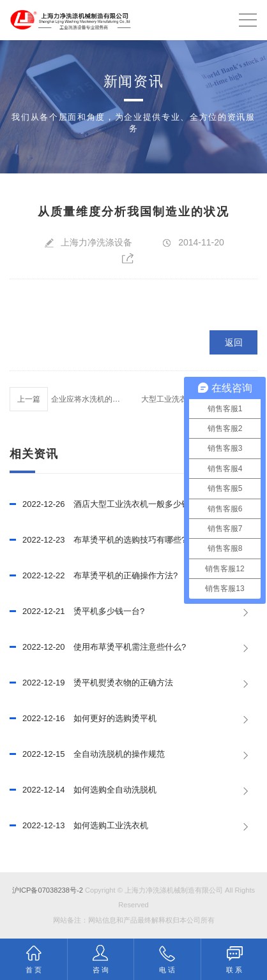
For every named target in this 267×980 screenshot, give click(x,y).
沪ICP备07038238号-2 (48, 890)
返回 (234, 342)
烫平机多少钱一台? (77, 611)
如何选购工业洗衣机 (79, 826)
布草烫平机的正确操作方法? (94, 576)
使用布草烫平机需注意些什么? (98, 647)
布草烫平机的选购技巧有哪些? (98, 540)
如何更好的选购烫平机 (83, 719)
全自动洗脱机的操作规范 (87, 754)
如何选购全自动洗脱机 (83, 790)
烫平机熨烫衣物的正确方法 (91, 683)
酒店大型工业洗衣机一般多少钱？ (104, 504)
